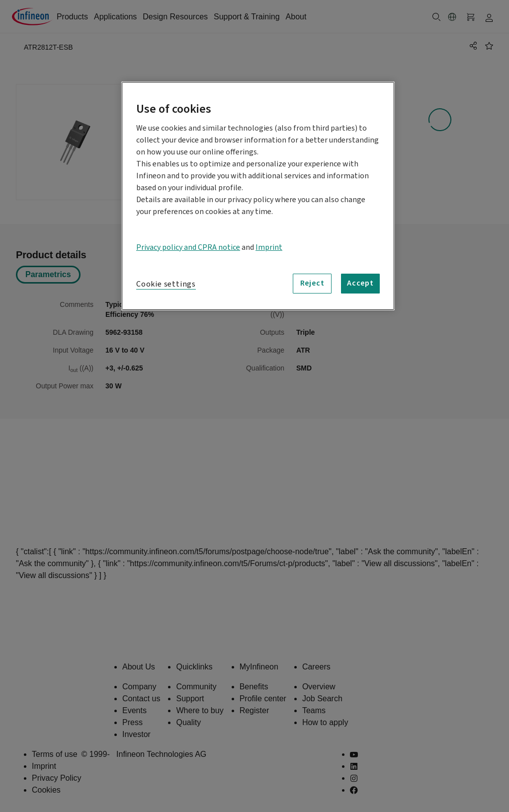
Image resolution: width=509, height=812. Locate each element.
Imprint (269, 247)
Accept (360, 283)
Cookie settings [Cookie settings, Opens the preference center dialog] (166, 284)
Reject (312, 283)
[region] (258, 196)
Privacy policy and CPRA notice (188, 247)
